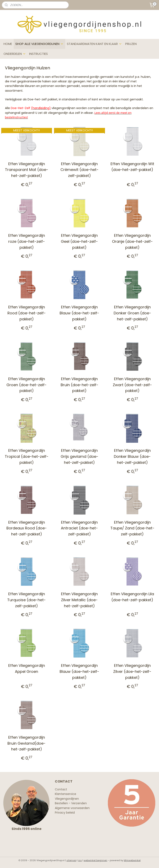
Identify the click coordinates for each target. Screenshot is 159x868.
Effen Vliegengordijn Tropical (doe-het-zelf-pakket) (27, 456)
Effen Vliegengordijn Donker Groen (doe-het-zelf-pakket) (132, 313)
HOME (8, 44)
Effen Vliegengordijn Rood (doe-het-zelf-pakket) (27, 313)
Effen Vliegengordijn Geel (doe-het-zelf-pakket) (79, 241)
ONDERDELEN (15, 54)
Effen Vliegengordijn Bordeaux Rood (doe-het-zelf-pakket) (27, 528)
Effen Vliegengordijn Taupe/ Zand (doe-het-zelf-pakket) (132, 528)
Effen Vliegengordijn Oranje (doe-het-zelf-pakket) (132, 241)
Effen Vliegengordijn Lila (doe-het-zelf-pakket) (132, 597)
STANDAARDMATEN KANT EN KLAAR (94, 44)
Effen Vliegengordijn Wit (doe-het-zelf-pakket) (132, 167)
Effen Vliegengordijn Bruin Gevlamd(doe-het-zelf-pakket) (26, 743)
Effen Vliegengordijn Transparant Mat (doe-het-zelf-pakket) (27, 170)
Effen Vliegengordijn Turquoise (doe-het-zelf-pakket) (26, 600)
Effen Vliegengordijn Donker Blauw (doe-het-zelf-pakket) (132, 456)
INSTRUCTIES (39, 54)
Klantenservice (66, 794)
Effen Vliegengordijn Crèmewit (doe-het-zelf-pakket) (79, 170)
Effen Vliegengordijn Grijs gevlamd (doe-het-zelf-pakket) (79, 456)
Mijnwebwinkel (132, 860)
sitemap (71, 860)
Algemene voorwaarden (72, 808)
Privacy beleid (65, 813)
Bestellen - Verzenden (71, 803)
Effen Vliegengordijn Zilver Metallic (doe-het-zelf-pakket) (79, 600)
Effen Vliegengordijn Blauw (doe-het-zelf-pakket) (79, 313)
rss (80, 860)
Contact (61, 789)
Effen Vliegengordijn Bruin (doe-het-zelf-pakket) (79, 385)
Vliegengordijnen (67, 799)
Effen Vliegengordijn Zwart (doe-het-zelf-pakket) (132, 385)
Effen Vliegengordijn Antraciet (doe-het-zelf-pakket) (79, 528)
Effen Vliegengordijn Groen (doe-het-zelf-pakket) (26, 385)
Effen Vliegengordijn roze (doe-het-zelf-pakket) (27, 241)
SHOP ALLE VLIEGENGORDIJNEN (39, 44)
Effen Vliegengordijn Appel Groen (27, 668)
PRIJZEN (131, 44)
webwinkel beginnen (95, 860)
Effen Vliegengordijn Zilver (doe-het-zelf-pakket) (132, 671)
